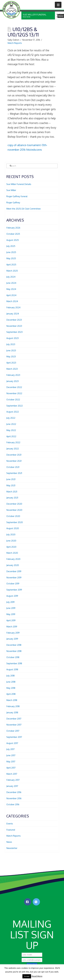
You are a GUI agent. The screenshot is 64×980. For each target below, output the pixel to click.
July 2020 (11, 534)
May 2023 (11, 357)
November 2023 (14, 326)
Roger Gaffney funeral (17, 196)
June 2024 (11, 283)
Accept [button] (27, 976)
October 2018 (13, 657)
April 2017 (11, 768)
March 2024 (12, 301)
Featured (11, 830)
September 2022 (15, 406)
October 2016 (13, 804)
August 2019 (12, 596)
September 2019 (14, 590)
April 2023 (11, 363)
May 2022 (11, 430)
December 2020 (14, 504)
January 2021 (12, 498)
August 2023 (12, 338)
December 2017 (14, 719)
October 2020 (13, 516)
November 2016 (14, 798)
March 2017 (12, 774)
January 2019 (12, 639)
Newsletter (12, 848)
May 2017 (11, 762)
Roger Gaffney (13, 203)
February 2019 (13, 633)
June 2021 (11, 479)
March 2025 (12, 271)
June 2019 (11, 608)
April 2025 (11, 265)
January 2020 (13, 565)
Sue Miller (11, 190)
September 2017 (14, 737)
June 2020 (11, 541)
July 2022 (11, 418)
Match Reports (15, 43)
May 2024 (11, 289)
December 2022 (14, 387)
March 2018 (12, 700)
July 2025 (11, 246)
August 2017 (12, 743)
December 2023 (14, 320)
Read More (37, 976)
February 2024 (13, 307)
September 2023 (14, 332)
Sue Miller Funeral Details (19, 184)
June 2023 (11, 350)
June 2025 (11, 252)
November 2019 (14, 578)
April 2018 (11, 694)
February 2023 (13, 375)
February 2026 (13, 228)
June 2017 (11, 755)
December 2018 (14, 645)
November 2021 (14, 461)
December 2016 (14, 792)
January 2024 (13, 314)
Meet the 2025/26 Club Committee (23, 209)
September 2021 (14, 473)
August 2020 (13, 528)
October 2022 (13, 400)
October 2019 (13, 584)
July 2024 (11, 277)
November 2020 (14, 510)
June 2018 (11, 682)
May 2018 (11, 688)
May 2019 (11, 614)
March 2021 (12, 492)
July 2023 (11, 344)
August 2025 (13, 240)
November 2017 (14, 725)
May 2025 (11, 258)
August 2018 (12, 669)
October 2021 (13, 467)
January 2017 (12, 786)
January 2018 (12, 712)
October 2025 (13, 234)
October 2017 (13, 731)
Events (10, 824)
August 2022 (13, 412)
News (9, 842)
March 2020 (12, 553)
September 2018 (14, 663)
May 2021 (11, 485)
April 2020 (11, 547)
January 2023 (12, 381)
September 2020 (15, 522)
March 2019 (12, 627)
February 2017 (13, 780)
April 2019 (11, 620)
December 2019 (14, 571)
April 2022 (11, 436)
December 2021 (14, 455)
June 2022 (11, 424)
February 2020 (13, 559)
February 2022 (13, 442)
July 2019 (10, 602)
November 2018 (14, 651)
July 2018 (10, 676)
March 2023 (12, 369)
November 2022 (14, 393)
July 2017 (10, 749)
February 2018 (13, 706)
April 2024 (11, 295)
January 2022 (13, 449)
